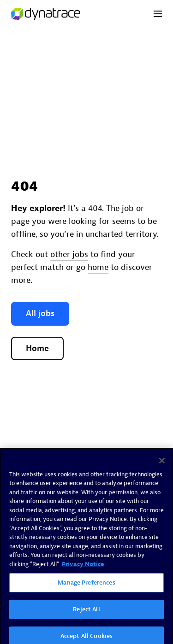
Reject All (86, 612)
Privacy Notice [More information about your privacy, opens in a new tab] (83, 566)
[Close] (162, 463)
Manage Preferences (86, 585)
